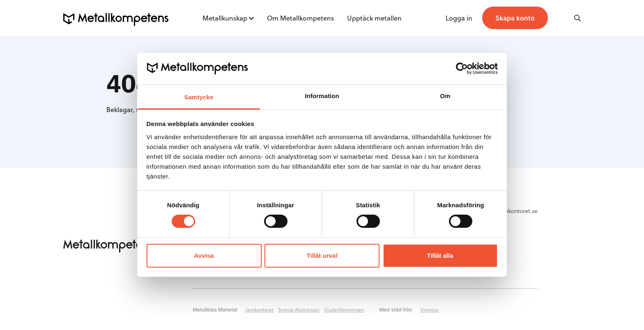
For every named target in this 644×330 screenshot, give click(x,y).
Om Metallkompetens (300, 18)
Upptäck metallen (374, 18)
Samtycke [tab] (199, 97)
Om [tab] (445, 96)
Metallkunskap (225, 18)
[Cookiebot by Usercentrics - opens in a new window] (462, 69)
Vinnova (429, 309)
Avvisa (204, 256)
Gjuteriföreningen (344, 309)
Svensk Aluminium (299, 309)
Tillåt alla (440, 256)
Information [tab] (322, 96)
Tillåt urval (322, 256)
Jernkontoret (260, 309)
